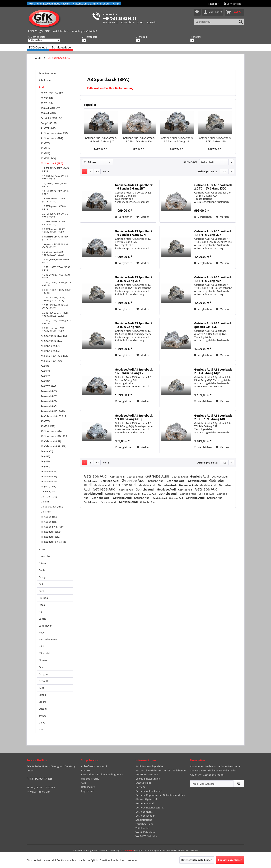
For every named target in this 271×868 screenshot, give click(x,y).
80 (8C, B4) (47, 98)
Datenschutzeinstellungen (197, 860)
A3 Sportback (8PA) (52, 163)
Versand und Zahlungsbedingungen (102, 774)
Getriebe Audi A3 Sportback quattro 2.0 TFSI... (213, 325)
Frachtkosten (127, 850)
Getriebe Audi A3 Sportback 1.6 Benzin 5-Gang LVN (177, 140)
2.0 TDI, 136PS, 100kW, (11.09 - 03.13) (57, 284)
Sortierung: (190, 162)
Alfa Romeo (45, 80)
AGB (83, 783)
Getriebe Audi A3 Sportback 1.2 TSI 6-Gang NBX (134, 325)
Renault (43, 681)
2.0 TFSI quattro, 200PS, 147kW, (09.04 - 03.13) (54, 231)
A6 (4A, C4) (47, 451)
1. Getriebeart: (36, 37)
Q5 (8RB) (46, 512)
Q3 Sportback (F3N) (52, 507)
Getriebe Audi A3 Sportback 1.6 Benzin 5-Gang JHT (101, 140)
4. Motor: (195, 37)
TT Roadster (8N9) (51, 532)
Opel (42, 667)
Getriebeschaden (145, 816)
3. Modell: (142, 37)
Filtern (90, 162)
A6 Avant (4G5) (49, 481)
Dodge (43, 577)
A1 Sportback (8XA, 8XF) (54, 133)
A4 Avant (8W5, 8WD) (53, 411)
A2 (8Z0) (45, 143)
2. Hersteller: (90, 37)
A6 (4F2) (45, 461)
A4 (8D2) (45, 366)
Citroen (43, 563)
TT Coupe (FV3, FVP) (52, 527)
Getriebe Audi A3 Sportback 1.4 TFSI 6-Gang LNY (215, 140)
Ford (41, 591)
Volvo (42, 723)
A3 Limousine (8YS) (52, 361)
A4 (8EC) (45, 376)
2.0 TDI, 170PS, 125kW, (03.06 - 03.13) (57, 322)
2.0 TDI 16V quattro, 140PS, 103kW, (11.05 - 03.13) (56, 314)
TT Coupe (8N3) (49, 517)
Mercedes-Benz (48, 639)
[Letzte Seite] (97, 172)
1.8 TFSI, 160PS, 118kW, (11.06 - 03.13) (54, 200)
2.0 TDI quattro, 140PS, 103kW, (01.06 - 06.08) (54, 299)
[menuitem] (213, 4)
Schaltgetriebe (47, 73)
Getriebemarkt (144, 812)
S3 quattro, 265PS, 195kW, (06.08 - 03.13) (55, 246)
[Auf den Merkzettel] (143, 217)
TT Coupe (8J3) (49, 522)
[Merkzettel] (197, 12)
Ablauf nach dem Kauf (94, 766)
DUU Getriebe (143, 783)
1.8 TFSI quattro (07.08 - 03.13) (54, 208)
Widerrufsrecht (90, 779)
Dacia (42, 570)
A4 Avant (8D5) (49, 391)
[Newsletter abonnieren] (239, 784)
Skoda (42, 695)
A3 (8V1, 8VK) (48, 158)
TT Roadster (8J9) (50, 537)
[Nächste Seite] (91, 172)
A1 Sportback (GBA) (52, 138)
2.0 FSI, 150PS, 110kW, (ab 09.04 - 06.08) (55, 215)
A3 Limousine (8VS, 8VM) (55, 356)
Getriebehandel (145, 803)
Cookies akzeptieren (230, 860)
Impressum (88, 791)
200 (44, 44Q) (48, 113)
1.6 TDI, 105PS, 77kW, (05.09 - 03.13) (57, 269)
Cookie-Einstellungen (148, 779)
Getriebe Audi (96, 476)
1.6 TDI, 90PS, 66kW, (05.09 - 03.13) (56, 261)
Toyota (43, 716)
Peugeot (44, 674)
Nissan (43, 660)
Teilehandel (142, 828)
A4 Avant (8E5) (49, 396)
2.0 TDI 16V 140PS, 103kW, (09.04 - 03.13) (55, 307)
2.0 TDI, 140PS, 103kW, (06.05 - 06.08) (57, 291)
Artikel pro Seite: (207, 171)
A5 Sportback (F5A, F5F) (54, 436)
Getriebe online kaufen (149, 791)
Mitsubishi (45, 653)
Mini (41, 646)
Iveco (42, 605)
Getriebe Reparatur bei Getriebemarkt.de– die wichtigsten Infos (160, 797)
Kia (41, 612)
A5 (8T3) (45, 421)
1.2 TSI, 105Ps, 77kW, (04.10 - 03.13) (57, 170)
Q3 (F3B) (45, 502)
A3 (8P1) (45, 153)
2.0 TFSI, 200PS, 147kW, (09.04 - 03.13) (54, 223)
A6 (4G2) (45, 466)
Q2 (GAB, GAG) (49, 491)
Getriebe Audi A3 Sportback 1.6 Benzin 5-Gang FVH (134, 371)
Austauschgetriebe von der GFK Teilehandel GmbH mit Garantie (161, 773)
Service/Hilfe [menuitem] (233, 4)
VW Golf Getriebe (145, 832)
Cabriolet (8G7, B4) (51, 118)
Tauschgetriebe (144, 824)
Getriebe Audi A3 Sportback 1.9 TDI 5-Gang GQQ (134, 417)
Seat (41, 688)
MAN (42, 633)
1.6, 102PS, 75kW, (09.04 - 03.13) (55, 185)
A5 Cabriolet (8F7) (51, 441)
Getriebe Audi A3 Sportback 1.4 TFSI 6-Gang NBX (213, 279)
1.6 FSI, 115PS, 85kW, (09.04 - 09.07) (57, 192)
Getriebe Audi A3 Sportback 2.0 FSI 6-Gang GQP (213, 371)
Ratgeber (213, 4)
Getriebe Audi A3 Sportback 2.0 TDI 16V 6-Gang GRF (213, 417)
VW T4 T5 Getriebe (146, 836)
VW (41, 729)
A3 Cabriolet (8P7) (51, 346)
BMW (42, 549)
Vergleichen (124, 217)
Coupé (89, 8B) (49, 123)
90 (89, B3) (47, 103)
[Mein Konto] (213, 12)
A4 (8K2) (45, 381)
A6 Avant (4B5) (49, 471)
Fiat (41, 584)
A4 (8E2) (45, 371)
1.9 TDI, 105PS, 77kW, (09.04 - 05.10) (57, 276)
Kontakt (86, 770)
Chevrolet (44, 556)
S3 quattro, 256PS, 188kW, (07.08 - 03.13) (55, 238)
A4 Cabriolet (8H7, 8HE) (54, 416)
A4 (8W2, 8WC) (49, 386)
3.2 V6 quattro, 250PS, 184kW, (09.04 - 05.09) (53, 253)
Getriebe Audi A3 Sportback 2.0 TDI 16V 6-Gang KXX (139, 140)
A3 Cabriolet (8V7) (51, 351)
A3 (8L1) (45, 148)
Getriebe (141, 787)
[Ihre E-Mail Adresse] (212, 784)
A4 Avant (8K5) (49, 406)
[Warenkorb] (235, 12)
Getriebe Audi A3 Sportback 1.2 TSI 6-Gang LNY (134, 279)
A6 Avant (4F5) (49, 476)
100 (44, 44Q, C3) (50, 108)
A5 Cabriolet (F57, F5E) (53, 446)
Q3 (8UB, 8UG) (49, 496)
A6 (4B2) (45, 456)
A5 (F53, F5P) (48, 426)
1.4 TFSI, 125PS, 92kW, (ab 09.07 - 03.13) (55, 177)
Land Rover (45, 626)
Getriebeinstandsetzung (149, 808)
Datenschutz (88, 787)
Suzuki (43, 709)
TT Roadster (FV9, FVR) (53, 542)
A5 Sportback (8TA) (52, 431)
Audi (42, 87)
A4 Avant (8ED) (49, 401)
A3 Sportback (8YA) (52, 341)
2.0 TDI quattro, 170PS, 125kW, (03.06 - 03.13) (54, 330)
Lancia (43, 619)
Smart (42, 702)
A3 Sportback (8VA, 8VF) (54, 336)
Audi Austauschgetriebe (149, 766)
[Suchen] (241, 22)
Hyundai (44, 598)
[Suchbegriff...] (219, 22)
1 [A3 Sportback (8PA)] (85, 171)
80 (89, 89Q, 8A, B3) (52, 93)
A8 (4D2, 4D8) (48, 486)
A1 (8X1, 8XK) (48, 128)
